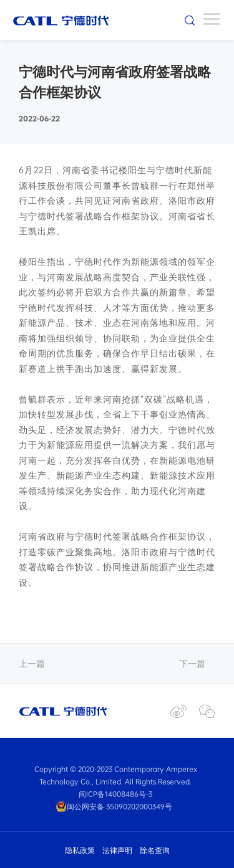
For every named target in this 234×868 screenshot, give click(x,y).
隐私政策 (80, 850)
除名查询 (155, 850)
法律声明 (117, 850)
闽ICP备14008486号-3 (115, 794)
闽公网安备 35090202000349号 (114, 807)
